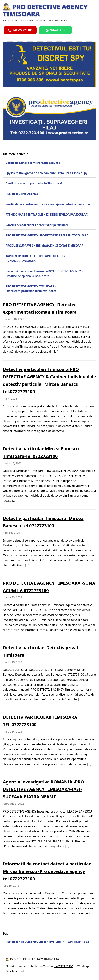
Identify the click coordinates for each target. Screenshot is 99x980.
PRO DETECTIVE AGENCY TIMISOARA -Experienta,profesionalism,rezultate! (31, 289)
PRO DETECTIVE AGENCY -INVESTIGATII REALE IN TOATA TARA (47, 235)
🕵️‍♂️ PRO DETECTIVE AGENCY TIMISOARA (45, 10)
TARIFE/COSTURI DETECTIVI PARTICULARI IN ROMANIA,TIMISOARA (36, 258)
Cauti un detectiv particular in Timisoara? (34, 183)
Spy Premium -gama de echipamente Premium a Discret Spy (47, 173)
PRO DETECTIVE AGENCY (22, 194)
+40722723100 (64, 966)
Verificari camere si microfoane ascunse (33, 163)
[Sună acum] (20, 30)
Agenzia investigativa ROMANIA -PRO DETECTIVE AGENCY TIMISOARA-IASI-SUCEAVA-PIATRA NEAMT (43, 789)
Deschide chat (15, 971)
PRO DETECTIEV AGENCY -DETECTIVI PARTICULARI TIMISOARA (47, 942)
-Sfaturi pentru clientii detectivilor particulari (37, 225)
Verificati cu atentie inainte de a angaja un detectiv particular (48, 204)
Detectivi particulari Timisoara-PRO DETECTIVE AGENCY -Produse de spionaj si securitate (44, 274)
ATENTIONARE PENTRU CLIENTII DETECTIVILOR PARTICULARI (47, 215)
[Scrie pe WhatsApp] (55, 30)
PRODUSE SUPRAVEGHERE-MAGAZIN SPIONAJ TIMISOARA (45, 246)
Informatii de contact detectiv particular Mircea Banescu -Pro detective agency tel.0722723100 (47, 871)
